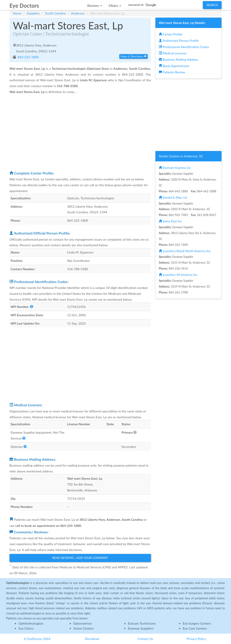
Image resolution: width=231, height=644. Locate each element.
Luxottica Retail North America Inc (185, 251)
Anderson (78, 13)
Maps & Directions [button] (133, 56)
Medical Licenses (173, 53)
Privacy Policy (196, 639)
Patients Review (172, 72)
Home (17, 13)
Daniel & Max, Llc (173, 197)
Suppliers (33, 13)
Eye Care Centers (195, 628)
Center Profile (171, 34)
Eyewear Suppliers (141, 628)
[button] (95, 4)
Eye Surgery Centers (197, 623)
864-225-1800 (28, 57)
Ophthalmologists (31, 623)
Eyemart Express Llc (175, 168)
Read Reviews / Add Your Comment (80, 558)
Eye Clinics (26, 628)
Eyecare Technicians (142, 623)
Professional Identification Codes (184, 47)
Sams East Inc (170, 221)
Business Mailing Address (179, 59)
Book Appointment (174, 66)
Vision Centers (84, 628)
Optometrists (83, 623)
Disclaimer (92, 639)
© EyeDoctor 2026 (37, 639)
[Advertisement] (80, 132)
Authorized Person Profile (179, 41)
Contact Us (145, 639)
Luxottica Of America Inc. (179, 275)
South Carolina (55, 13)
